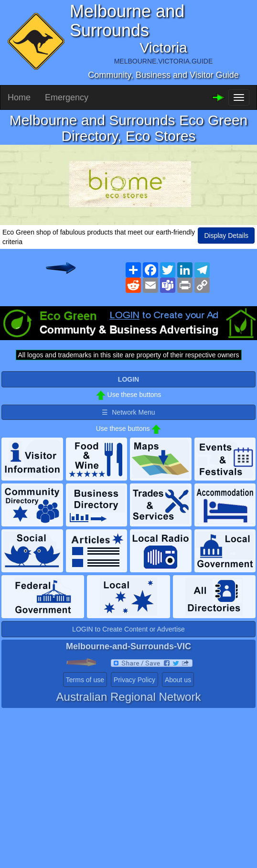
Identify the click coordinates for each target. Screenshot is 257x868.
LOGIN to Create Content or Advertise (128, 629)
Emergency (67, 97)
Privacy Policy (134, 680)
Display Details (226, 236)
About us (178, 680)
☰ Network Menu (128, 412)
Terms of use (85, 680)
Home (19, 97)
